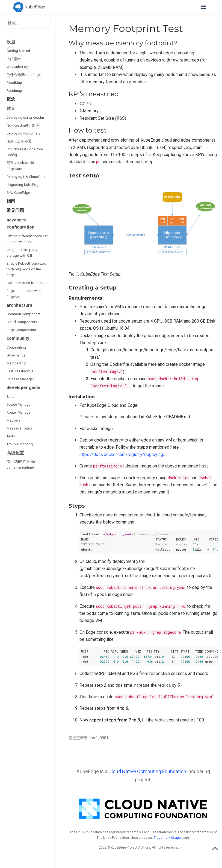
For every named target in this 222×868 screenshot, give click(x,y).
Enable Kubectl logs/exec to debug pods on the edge (27, 269)
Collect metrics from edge (27, 283)
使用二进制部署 (19, 141)
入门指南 (14, 59)
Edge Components (21, 330)
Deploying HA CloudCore (26, 177)
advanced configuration (20, 223)
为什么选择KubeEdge (24, 75)
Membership (17, 363)
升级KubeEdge (18, 193)
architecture (20, 305)
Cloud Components (22, 322)
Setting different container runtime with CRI (27, 239)
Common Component (23, 314)
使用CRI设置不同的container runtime (22, 464)
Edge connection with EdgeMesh (24, 294)
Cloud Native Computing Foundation (147, 771)
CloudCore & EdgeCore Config (25, 152)
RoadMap (14, 83)
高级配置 (15, 453)
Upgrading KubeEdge (23, 185)
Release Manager (20, 379)
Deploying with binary (23, 133)
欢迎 (11, 42)
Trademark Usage (167, 838)
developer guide (23, 388)
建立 (11, 108)
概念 (11, 99)
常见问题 (15, 210)
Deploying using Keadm (25, 117)
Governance (16, 355)
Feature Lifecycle (20, 371)
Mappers (14, 420)
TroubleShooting (20, 444)
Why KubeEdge (18, 67)
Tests (11, 436)
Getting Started (18, 51)
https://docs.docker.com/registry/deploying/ (122, 455)
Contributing (16, 347)
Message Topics (20, 428)
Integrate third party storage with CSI (22, 253)
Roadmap (14, 91)
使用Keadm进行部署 (23, 125)
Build (11, 397)
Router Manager (19, 412)
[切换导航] (203, 7)
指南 (11, 201)
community (18, 338)
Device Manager (19, 404)
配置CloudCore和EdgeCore (20, 166)
